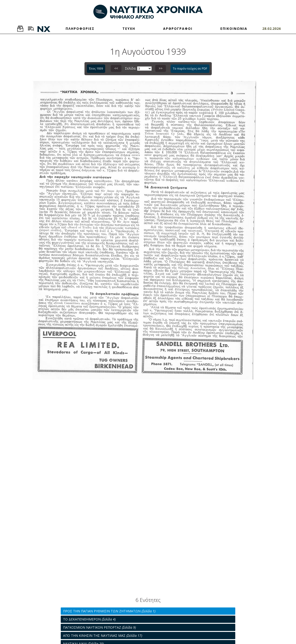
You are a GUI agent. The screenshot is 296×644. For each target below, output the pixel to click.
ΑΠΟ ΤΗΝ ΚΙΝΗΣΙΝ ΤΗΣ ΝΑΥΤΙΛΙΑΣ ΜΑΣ (103, 636)
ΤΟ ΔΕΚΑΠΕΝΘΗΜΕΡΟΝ (89, 619)
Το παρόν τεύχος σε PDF (190, 68)
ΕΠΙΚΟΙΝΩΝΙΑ (234, 29)
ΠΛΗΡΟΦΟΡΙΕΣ (80, 29)
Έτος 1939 (96, 68)
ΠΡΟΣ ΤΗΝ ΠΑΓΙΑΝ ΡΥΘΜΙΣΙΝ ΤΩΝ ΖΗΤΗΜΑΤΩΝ (109, 611)
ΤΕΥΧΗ (129, 29)
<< (116, 68)
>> (161, 68)
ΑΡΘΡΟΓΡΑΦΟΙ (178, 29)
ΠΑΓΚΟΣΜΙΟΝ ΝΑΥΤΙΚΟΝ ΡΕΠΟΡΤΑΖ (99, 627)
